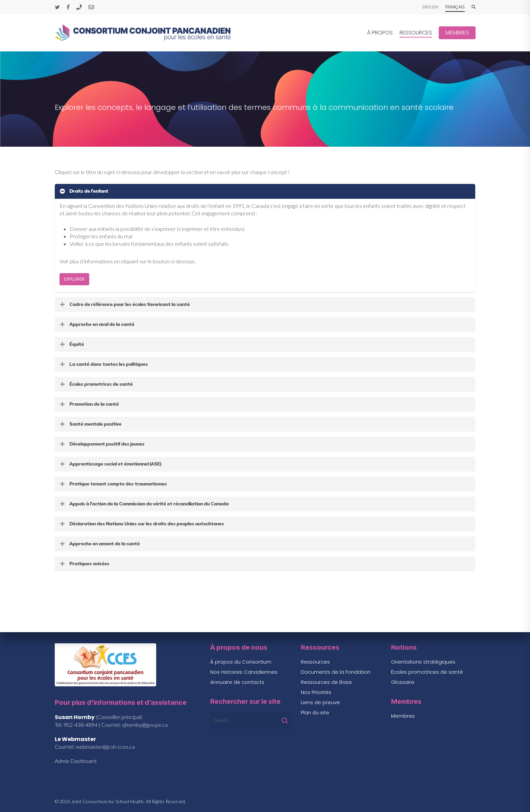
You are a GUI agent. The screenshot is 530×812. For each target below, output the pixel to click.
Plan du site (315, 712)
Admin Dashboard (76, 761)
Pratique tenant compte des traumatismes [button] (113, 484)
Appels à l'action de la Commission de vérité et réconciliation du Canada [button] (144, 504)
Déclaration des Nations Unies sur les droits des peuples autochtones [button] (141, 524)
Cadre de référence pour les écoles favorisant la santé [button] (124, 304)
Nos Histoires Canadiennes (244, 672)
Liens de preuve (320, 702)
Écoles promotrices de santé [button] (96, 384)
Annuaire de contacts (237, 682)
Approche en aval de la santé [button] (97, 324)
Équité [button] (71, 344)
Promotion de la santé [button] (89, 404)
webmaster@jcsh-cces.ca (105, 747)
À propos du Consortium (241, 662)
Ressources (315, 662)
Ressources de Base (326, 682)
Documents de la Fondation (336, 672)
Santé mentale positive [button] (90, 424)
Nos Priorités (316, 692)
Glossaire (403, 682)
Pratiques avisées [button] (84, 564)
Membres (403, 716)
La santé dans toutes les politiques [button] (103, 364)
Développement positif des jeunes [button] (102, 444)
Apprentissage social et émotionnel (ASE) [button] (110, 464)
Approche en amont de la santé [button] (99, 544)
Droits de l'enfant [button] (84, 191)
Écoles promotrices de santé (427, 672)
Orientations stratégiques (423, 662)
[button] (74, 279)
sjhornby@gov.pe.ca (145, 725)
